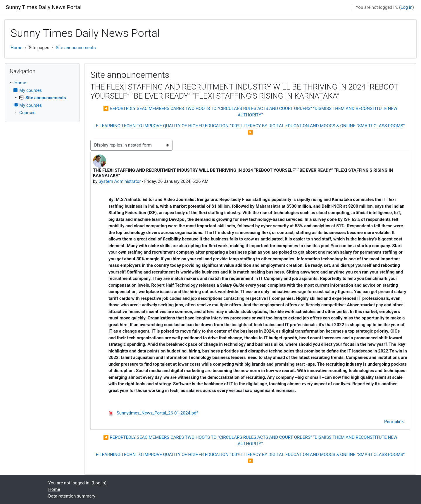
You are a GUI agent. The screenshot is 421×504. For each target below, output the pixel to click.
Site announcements (76, 48)
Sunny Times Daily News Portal (44, 7)
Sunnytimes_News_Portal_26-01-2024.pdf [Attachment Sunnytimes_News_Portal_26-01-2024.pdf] (153, 413)
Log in (407, 7)
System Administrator (120, 181)
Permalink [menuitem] (394, 422)
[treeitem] (42, 98)
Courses (27, 113)
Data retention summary (72, 496)
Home (16, 48)
